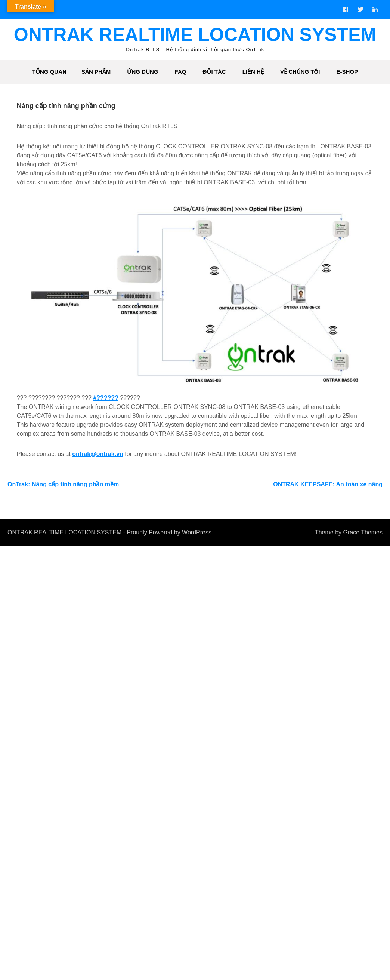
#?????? (105, 399)
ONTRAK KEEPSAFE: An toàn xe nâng (328, 485)
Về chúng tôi (300, 72)
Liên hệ (253, 72)
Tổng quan (49, 72)
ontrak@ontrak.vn (97, 455)
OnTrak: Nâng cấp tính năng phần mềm (63, 485)
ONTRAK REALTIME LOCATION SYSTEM (195, 35)
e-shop (347, 72)
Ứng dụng (143, 72)
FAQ (181, 72)
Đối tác (214, 72)
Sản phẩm (96, 72)
